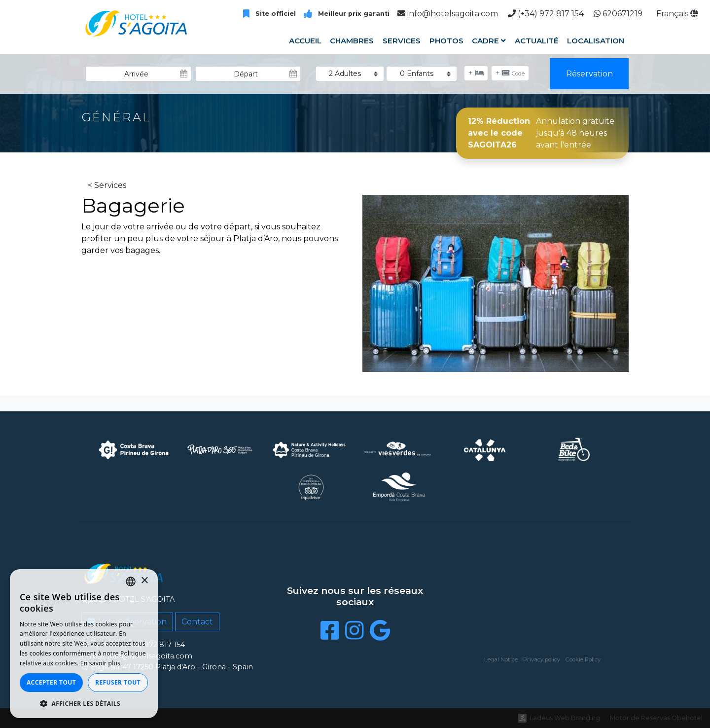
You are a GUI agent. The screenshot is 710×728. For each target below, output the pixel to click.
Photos (446, 41)
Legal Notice (501, 659)
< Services (107, 185)
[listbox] (131, 582)
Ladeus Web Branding (565, 718)
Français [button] (677, 14)
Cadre (489, 41)
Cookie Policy (583, 659)
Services (402, 41)
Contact (197, 622)
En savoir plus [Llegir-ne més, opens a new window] (100, 663)
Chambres (352, 41)
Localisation (596, 41)
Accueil (305, 41)
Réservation (589, 74)
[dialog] (84, 644)
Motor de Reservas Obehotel (656, 718)
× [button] (144, 581)
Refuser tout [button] (118, 682)
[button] (84, 703)
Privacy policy (542, 659)
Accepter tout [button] (51, 682)
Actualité (537, 41)
